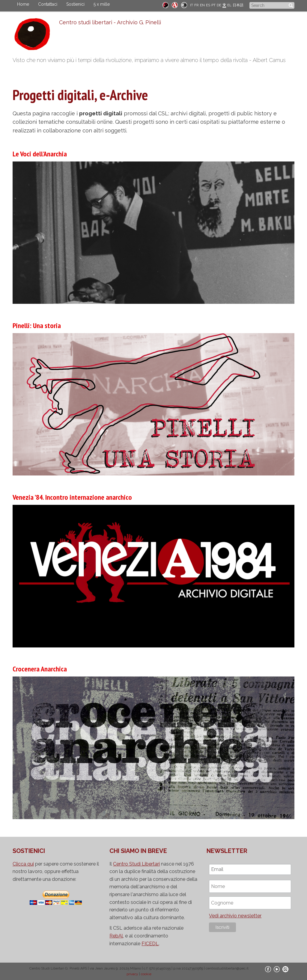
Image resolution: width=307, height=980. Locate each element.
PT (213, 5)
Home (23, 4)
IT (192, 5)
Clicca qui (23, 864)
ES (208, 5)
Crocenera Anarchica (40, 669)
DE (219, 5)
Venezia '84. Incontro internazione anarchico (72, 497)
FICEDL (150, 944)
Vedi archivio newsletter (235, 916)
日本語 (238, 5)
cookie (146, 974)
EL (229, 5)
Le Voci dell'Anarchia (40, 154)
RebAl (116, 936)
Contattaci (48, 4)
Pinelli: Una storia (37, 326)
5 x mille (102, 4)
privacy (132, 974)
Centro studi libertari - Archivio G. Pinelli (110, 22)
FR (197, 5)
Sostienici (75, 4)
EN (202, 5)
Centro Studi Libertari (136, 864)
